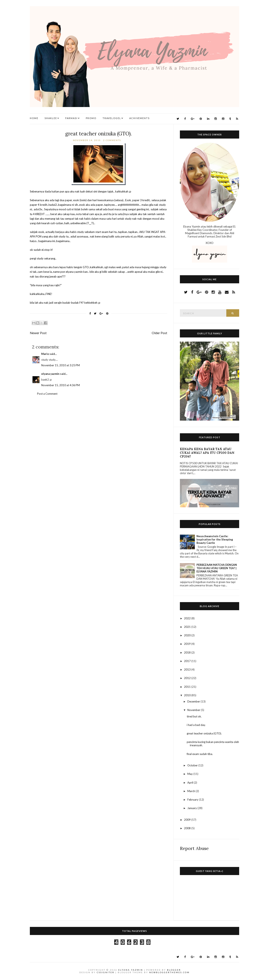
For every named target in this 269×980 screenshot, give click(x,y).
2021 (188, 627)
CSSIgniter (106, 972)
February (193, 800)
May (190, 774)
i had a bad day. (196, 725)
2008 (188, 828)
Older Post (159, 333)
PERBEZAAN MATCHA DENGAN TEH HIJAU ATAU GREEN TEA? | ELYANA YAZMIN (217, 568)
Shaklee (51, 118)
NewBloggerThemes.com (169, 972)
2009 (188, 820)
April (191, 783)
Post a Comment (47, 394)
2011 (188, 687)
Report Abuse (194, 848)
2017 (188, 661)
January (192, 808)
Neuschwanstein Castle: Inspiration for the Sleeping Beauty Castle (215, 539)
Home (34, 118)
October (193, 765)
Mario (45, 354)
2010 (188, 695)
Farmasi (71, 118)
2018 (188, 653)
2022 (188, 618)
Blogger (174, 970)
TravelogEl (112, 118)
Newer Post (38, 333)
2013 (188, 670)
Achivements (139, 118)
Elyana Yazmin (131, 970)
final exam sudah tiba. (200, 754)
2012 (188, 678)
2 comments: (113, 140)
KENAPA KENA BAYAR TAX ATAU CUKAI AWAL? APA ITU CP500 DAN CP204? (207, 453)
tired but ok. (194, 716)
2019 (188, 644)
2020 (188, 635)
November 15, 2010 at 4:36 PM (61, 385)
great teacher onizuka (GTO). (99, 134)
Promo (91, 118)
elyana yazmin (50, 374)
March (191, 791)
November (194, 710)
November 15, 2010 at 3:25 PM (61, 365)
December (194, 701)
